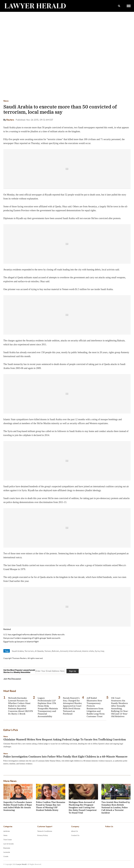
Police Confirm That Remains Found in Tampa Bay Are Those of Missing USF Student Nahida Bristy (51, 806)
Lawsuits (7, 852)
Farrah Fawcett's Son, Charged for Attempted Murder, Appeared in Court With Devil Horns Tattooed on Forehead (72, 706)
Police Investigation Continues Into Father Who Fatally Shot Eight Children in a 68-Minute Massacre (65, 756)
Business (7, 848)
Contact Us (75, 835)
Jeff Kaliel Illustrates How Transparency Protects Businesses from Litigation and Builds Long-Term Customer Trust (96, 707)
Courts (6, 856)
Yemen (48, 651)
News (6, 101)
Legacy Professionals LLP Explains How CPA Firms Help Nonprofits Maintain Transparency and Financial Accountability (48, 707)
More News (10, 781)
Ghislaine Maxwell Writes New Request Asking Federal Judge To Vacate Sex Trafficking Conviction (65, 739)
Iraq (102, 651)
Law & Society (9, 844)
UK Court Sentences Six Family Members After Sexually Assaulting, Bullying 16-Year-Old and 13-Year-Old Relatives (120, 707)
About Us (75, 831)
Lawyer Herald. (22, 864)
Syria (97, 651)
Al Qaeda (39, 651)
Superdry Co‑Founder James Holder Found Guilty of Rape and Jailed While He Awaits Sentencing (18, 806)
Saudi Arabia (18, 651)
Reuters (10, 120)
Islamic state (88, 651)
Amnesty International (71, 651)
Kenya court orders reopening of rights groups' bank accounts (32, 638)
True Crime (8, 840)
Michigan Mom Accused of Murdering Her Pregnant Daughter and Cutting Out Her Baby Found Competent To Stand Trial (83, 807)
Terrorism (29, 651)
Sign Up (73, 671)
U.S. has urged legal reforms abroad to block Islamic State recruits (34, 634)
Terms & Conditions (45, 831)
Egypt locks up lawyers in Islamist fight (21, 642)
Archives (7, 831)
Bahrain (55, 651)
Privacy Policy (43, 835)
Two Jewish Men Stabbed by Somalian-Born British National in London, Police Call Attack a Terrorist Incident (116, 807)
